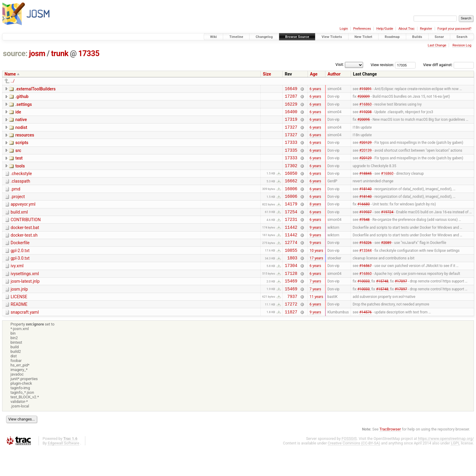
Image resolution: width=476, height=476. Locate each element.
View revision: (382, 65)
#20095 (364, 124)
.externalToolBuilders (35, 89)
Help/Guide (385, 29)
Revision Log (462, 45)
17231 (291, 236)
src (18, 158)
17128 (291, 296)
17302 (291, 176)
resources (25, 140)
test (19, 166)
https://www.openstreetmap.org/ (446, 466)
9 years (315, 244)
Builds (417, 37)
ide (18, 115)
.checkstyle (21, 184)
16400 (291, 115)
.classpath (20, 192)
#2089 (386, 262)
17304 (291, 287)
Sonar (439, 37)
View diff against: (449, 65)
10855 (291, 270)
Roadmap (392, 37)
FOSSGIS (349, 466)
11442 (291, 244)
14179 (291, 218)
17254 (291, 227)
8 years (315, 218)
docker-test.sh (24, 252)
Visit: (340, 64)
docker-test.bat (25, 244)
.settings (23, 106)
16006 (291, 201)
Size (267, 74)
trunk (60, 54)
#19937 (365, 227)
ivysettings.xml (25, 295)
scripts (22, 149)
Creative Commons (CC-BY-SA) (354, 470)
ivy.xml (17, 287)
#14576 (365, 339)
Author (334, 74)
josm (37, 54)
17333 (291, 149)
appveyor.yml (23, 218)
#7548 (364, 236)
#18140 (365, 201)
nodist (21, 132)
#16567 (365, 287)
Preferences (362, 29)
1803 (292, 279)
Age (314, 74)
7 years (315, 305)
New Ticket (364, 37)
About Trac (407, 29)
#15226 (365, 262)
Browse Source (297, 37)
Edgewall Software (63, 470)
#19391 (365, 89)
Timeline (236, 37)
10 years (316, 270)
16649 (291, 89)
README (19, 330)
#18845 (365, 184)
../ (13, 81)
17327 (291, 132)
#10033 (364, 305)
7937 (292, 322)
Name (10, 74)
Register (426, 29)
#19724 (387, 227)
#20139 (365, 158)
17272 (291, 330)
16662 (291, 192)
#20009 (364, 98)
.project (18, 209)
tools (20, 175)
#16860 (365, 106)
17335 (89, 54)
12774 (291, 261)
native (21, 123)
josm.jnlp (19, 313)
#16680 (364, 218)
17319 (291, 124)
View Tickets (332, 37)
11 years (316, 322)
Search (462, 37)
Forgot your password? (454, 29)
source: (15, 54)
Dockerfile (20, 261)
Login (344, 29)
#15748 (382, 305)
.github (22, 97)
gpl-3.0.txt (20, 278)
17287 (291, 98)
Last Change (437, 45)
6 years (315, 89)
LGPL (455, 470)
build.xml (19, 227)
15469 (291, 304)
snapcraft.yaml (25, 339)
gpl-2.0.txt (20, 270)
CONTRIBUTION (26, 235)
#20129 (365, 150)
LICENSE (19, 321)
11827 (291, 339)
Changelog (264, 37)
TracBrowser (390, 456)
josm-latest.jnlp (25, 304)
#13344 (365, 270)
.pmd (15, 201)
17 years (316, 279)
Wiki (214, 37)
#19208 (365, 115)
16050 (291, 184)
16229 (291, 107)
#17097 (401, 305)
